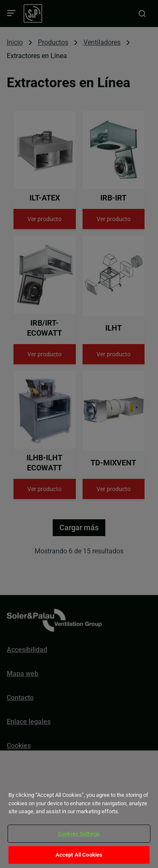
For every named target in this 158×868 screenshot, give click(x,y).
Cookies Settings (79, 834)
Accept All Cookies (79, 855)
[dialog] (79, 809)
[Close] (18, 780)
